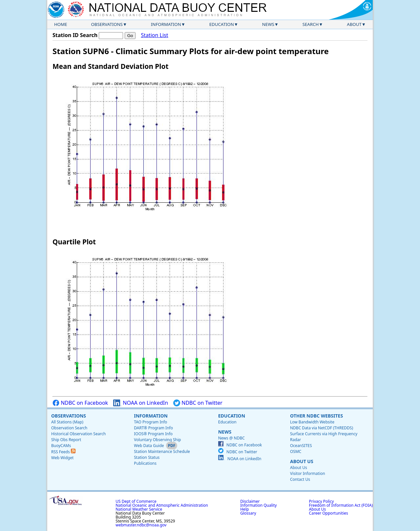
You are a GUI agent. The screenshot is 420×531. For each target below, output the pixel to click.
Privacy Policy (322, 501)
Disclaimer (250, 501)
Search (311, 24)
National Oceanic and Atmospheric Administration (162, 505)
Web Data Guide (149, 446)
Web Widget (62, 458)
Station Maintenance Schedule (162, 451)
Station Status (147, 457)
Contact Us (300, 479)
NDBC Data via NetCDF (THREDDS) (322, 428)
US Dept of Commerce (136, 501)
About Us (302, 461)
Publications (145, 463)
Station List (154, 35)
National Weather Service (139, 509)
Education (222, 24)
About (354, 24)
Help (244, 509)
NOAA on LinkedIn (141, 403)
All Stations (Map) (67, 422)
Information (166, 24)
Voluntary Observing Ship (157, 440)
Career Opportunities (329, 513)
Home (61, 24)
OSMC (296, 451)
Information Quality (258, 505)
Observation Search (69, 428)
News (268, 24)
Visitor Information (308, 473)
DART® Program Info (153, 428)
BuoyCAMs (61, 446)
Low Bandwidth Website (312, 422)
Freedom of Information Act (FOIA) (341, 505)
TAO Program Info (150, 422)
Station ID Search (75, 35)
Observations (107, 24)
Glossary (248, 513)
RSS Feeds (63, 452)
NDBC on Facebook (80, 403)
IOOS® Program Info (153, 434)
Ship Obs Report (66, 440)
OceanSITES (301, 446)
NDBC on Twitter (198, 403)
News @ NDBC (231, 438)
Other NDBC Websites (316, 416)
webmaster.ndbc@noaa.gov (141, 525)
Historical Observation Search (78, 434)
